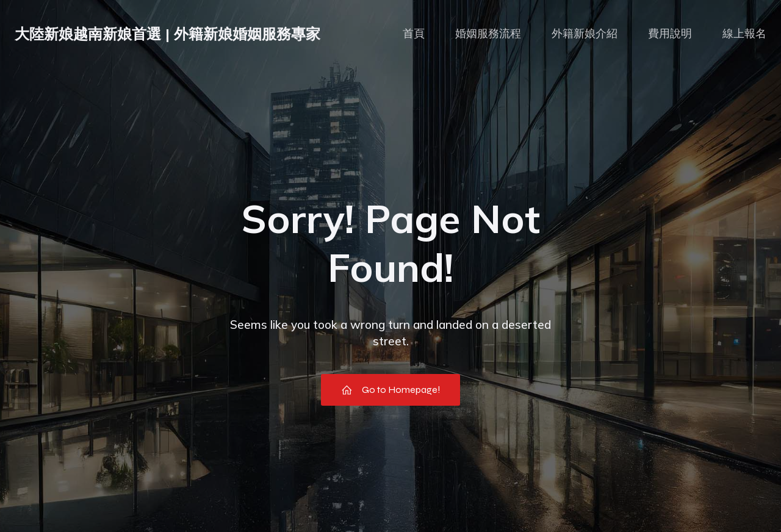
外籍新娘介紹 (585, 34)
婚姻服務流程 (488, 34)
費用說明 (670, 34)
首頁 (414, 34)
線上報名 (744, 34)
